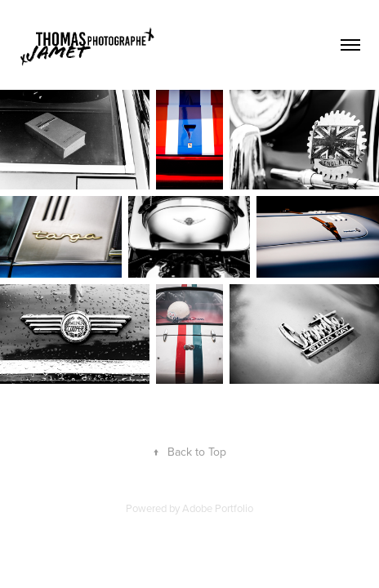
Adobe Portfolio (218, 508)
